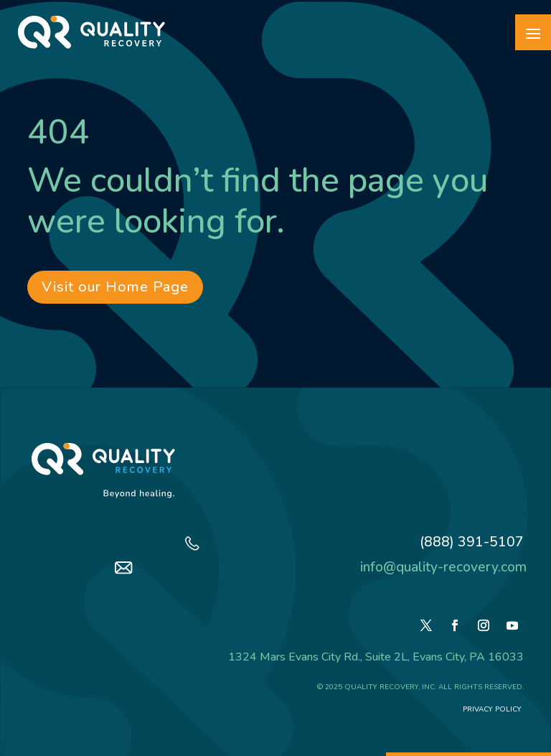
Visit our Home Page (115, 287)
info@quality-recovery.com (443, 567)
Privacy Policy (493, 709)
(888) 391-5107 (472, 542)
